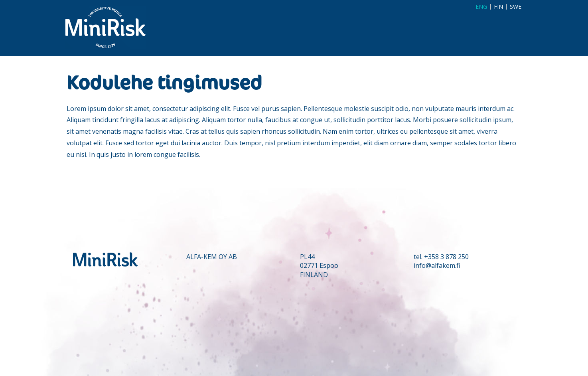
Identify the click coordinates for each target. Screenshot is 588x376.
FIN (498, 7)
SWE (516, 7)
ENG (481, 7)
